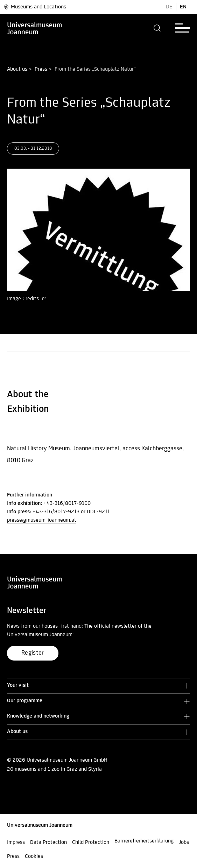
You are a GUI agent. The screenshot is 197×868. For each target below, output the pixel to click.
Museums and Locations (35, 7)
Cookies (34, 856)
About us (17, 69)
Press (41, 69)
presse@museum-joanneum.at (42, 520)
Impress (16, 842)
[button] (157, 28)
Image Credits (26, 299)
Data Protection (48, 842)
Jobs (184, 842)
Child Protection (91, 842)
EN (183, 7)
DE (169, 7)
